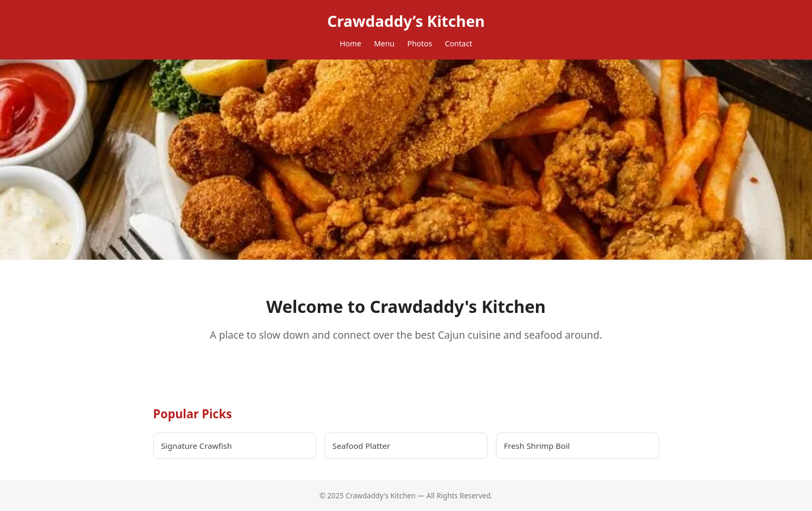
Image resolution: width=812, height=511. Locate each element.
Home (351, 43)
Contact (458, 43)
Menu (384, 43)
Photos (420, 43)
